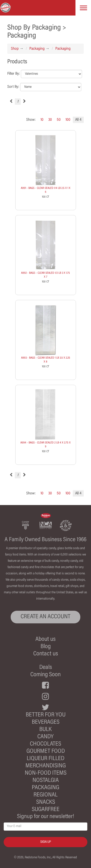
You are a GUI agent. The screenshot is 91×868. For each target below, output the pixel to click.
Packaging (37, 49)
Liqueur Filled (45, 759)
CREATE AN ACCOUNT (45, 617)
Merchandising (46, 766)
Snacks (46, 802)
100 (68, 120)
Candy (45, 737)
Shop (15, 49)
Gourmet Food (46, 751)
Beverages (46, 722)
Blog (46, 647)
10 (42, 120)
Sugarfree (46, 810)
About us (45, 639)
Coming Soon (45, 675)
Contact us (46, 654)
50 (59, 120)
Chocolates (45, 744)
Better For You (46, 715)
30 (50, 120)
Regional (45, 795)
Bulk (45, 730)
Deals (46, 668)
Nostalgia (46, 781)
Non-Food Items (46, 773)
